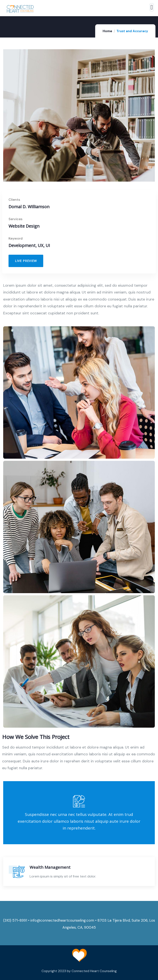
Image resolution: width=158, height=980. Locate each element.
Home (107, 31)
